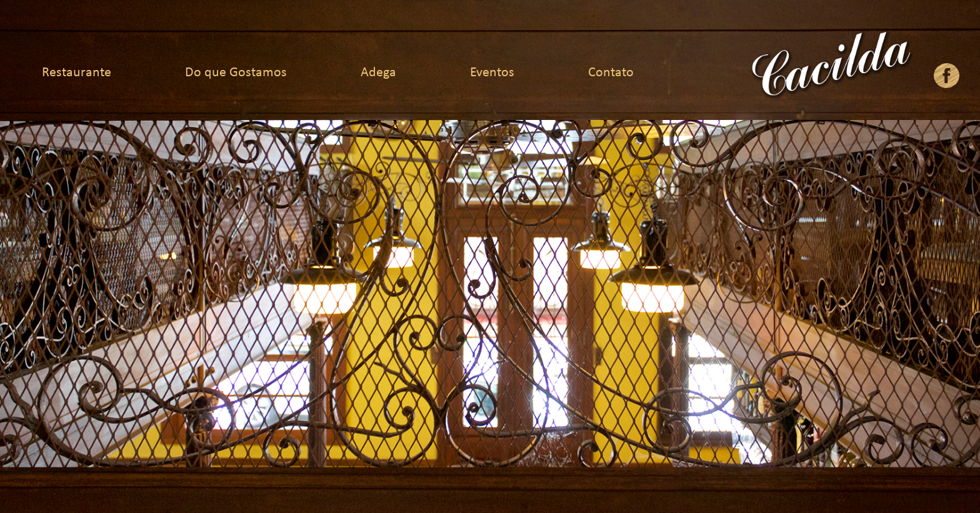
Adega (378, 73)
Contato (611, 73)
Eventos (492, 73)
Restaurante (77, 73)
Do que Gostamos (236, 73)
